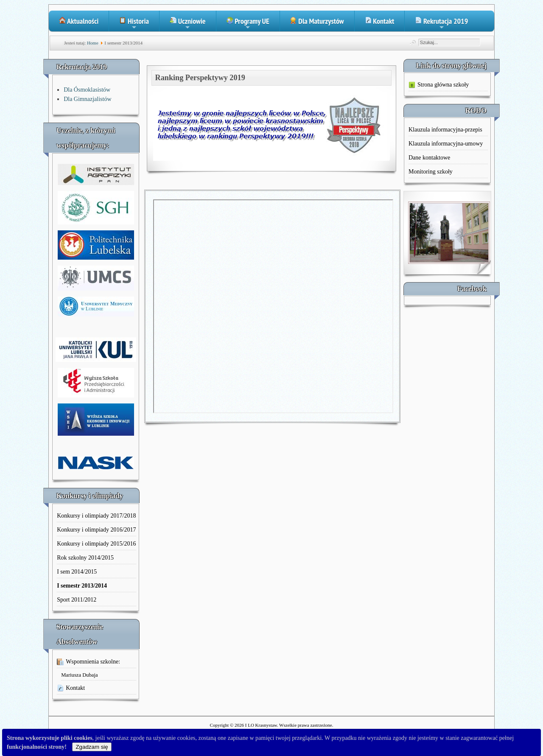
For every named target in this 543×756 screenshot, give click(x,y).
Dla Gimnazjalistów (87, 99)
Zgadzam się (92, 747)
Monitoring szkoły (431, 172)
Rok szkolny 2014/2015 (85, 558)
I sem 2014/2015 (77, 572)
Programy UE (248, 24)
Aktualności (79, 21)
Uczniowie (188, 24)
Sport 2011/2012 (77, 600)
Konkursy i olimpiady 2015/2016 (96, 544)
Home (93, 43)
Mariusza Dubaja (79, 675)
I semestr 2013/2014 (82, 586)
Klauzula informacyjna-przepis (445, 130)
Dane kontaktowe (429, 158)
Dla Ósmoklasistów (87, 90)
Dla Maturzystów (317, 21)
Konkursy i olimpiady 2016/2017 (96, 530)
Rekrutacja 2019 (441, 24)
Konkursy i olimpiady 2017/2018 (96, 516)
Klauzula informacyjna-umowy (446, 144)
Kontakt (380, 21)
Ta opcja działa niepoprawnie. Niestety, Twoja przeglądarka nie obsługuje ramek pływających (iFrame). (273, 306)
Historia (134, 24)
